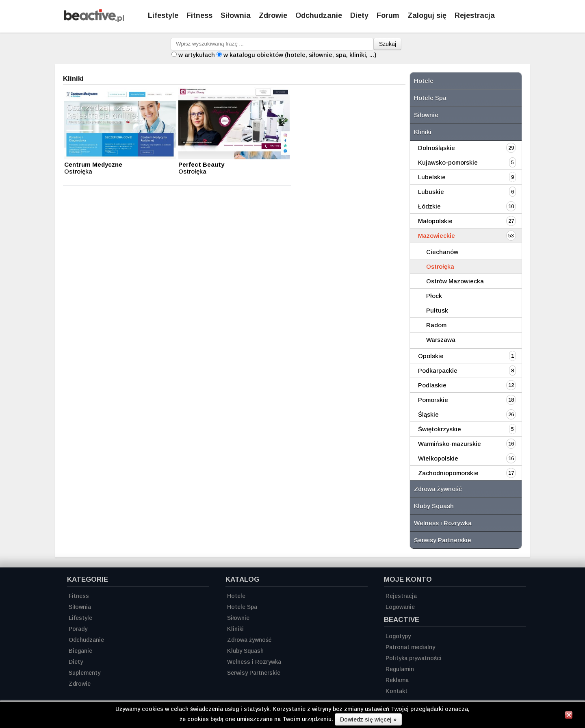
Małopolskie (435, 221)
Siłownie (426, 115)
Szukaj (388, 44)
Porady (78, 629)
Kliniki (423, 132)
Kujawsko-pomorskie (448, 162)
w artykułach (197, 55)
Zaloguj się (427, 15)
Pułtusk (437, 310)
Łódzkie (429, 206)
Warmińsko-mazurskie (450, 444)
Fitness (199, 15)
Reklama (397, 680)
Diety (359, 15)
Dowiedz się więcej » (368, 719)
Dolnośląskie (437, 148)
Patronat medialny (410, 647)
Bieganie (80, 651)
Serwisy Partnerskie (443, 540)
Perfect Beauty (201, 164)
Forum (388, 15)
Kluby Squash (434, 506)
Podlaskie (432, 385)
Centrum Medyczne (93, 164)
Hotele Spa (430, 98)
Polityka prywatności (414, 658)
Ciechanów (442, 252)
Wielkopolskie (438, 458)
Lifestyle (163, 15)
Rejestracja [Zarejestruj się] (475, 15)
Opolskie (431, 356)
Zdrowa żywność (438, 489)
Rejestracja (401, 596)
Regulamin (400, 669)
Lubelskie (432, 177)
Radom (436, 325)
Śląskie (428, 414)
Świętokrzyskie (440, 429)
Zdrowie (273, 15)
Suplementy (84, 673)
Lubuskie (431, 192)
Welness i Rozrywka (443, 523)
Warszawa (441, 340)
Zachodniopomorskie (448, 473)
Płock (434, 296)
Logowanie (400, 607)
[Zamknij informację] (569, 716)
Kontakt (396, 691)
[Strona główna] (94, 20)
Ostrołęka (440, 266)
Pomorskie (433, 400)
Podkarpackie (438, 371)
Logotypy (398, 636)
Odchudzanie (319, 15)
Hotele (424, 81)
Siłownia (236, 15)
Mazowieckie (437, 236)
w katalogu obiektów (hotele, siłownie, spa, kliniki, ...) (300, 55)
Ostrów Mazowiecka (455, 281)
